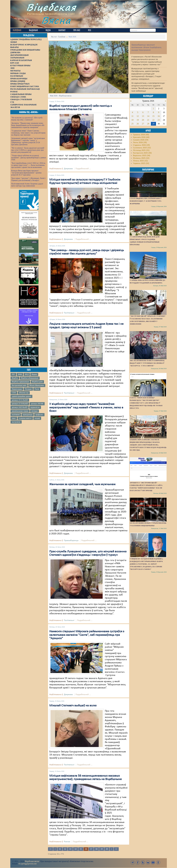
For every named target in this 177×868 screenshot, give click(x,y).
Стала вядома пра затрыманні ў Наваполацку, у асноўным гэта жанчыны (146, 201)
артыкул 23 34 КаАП (20, 404)
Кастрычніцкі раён (19, 385)
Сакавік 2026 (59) (141, 140)
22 (153, 120)
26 (138, 124)
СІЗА (14, 393)
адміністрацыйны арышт (22, 396)
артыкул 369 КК (37, 404)
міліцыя (34, 411)
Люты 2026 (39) (140, 143)
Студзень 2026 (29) (141, 145)
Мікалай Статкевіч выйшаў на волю (73, 706)
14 (76, 849)
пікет (14, 418)
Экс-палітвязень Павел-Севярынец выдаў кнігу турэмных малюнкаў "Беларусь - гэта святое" (147, 363)
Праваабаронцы (71, 541)
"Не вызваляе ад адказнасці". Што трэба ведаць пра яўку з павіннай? (27, 119)
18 (96, 849)
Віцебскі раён (37, 382)
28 (148, 124)
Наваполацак (17, 389)
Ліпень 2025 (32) (140, 161)
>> (116, 849)
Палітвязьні (69, 313)
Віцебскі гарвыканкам (20, 382)
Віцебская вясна (32, 861)
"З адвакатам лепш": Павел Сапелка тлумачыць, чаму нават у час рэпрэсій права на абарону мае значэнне (28, 133)
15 (81, 849)
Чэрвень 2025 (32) (141, 163)
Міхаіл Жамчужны (37, 385)
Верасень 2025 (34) (142, 156)
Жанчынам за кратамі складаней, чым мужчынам (82, 484)
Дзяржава (68, 169)
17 (91, 849)
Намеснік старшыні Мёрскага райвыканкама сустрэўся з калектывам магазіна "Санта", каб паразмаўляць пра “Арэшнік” (87, 635)
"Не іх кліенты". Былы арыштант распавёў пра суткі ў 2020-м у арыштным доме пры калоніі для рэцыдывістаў (28, 150)
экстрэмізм (16, 422)
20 (107, 849)
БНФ (20, 374)
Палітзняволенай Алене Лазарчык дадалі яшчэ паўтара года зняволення (27, 185)
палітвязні (16, 415)
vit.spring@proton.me (27, 864)
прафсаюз (39, 415)
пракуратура (28, 415)
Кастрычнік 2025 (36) (142, 153)
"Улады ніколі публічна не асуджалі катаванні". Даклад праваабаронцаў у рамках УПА (29, 158)
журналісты (35, 407)
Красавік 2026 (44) (141, 137)
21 (148, 120)
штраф (37, 418)
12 (65, 849)
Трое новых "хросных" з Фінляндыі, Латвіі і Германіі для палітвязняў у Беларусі (28, 179)
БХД (27, 374)
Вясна (56, 20)
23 (159, 120)
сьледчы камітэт (25, 418)
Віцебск (15, 378)
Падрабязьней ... (83, 169)
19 (102, 849)
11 (60, 849)
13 (70, 849)
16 (159, 116)
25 (132, 124)
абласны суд (24, 393)
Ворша (34, 374)
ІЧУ (13, 374)
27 (143, 124)
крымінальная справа (20, 411)
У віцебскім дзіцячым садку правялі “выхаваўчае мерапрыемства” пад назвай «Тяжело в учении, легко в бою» (86, 408)
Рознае (67, 842)
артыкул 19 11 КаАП (20, 400)
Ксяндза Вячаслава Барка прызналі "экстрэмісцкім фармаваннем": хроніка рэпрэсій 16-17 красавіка (26, 173)
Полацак (28, 389)
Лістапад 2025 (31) (141, 150)
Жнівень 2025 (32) (141, 158)
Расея (37, 389)
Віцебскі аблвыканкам (30, 378)
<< (50, 849)
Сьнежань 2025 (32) (142, 148)
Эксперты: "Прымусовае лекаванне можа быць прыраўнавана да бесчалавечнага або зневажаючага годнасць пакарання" (28, 125)
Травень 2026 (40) (141, 135)
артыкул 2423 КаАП (20, 407)
